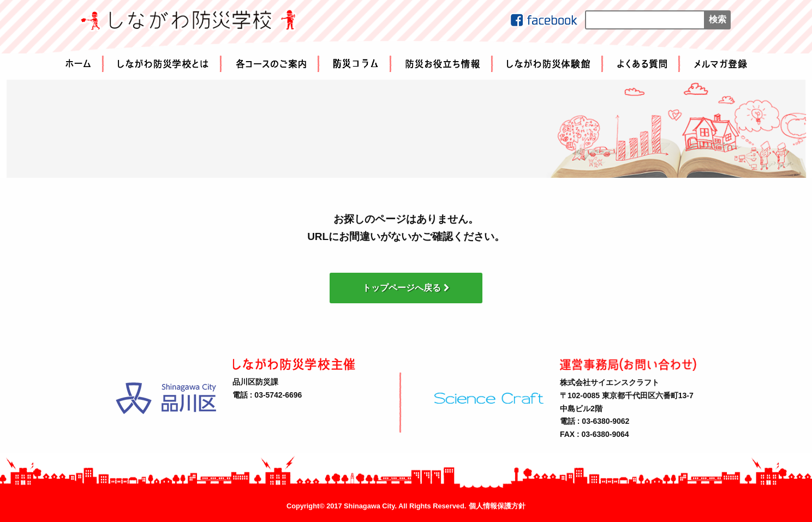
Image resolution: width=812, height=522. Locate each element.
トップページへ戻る (406, 288)
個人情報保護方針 (497, 506)
